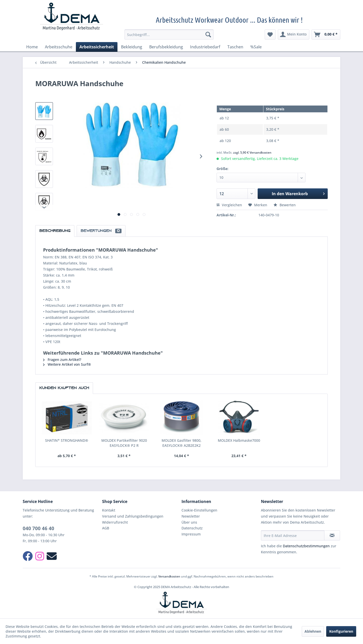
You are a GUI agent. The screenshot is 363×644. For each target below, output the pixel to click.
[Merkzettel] (270, 35)
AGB (106, 528)
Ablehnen (313, 631)
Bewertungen (101, 231)
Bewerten (285, 205)
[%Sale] (256, 47)
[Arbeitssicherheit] (97, 47)
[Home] (32, 47)
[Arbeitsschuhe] (59, 47)
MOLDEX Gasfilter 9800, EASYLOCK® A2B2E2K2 (181, 443)
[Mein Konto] (294, 35)
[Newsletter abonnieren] (332, 535)
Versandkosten (169, 576)
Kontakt (109, 510)
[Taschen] (235, 47)
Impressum (191, 534)
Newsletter (191, 516)
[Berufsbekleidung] (166, 47)
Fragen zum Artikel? (62, 360)
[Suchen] (208, 35)
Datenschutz (192, 528)
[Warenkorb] (326, 35)
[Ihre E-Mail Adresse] (293, 535)
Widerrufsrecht (115, 522)
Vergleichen (229, 205)
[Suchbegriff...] (169, 35)
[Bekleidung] (132, 47)
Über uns (189, 522)
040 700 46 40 (38, 528)
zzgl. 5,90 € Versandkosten (252, 152)
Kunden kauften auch (64, 388)
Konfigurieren (341, 631)
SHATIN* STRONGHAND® (67, 440)
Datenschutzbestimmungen (306, 546)
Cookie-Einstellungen (199, 510)
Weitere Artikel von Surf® (67, 364)
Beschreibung (55, 231)
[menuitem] (169, 35)
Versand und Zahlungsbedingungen (133, 516)
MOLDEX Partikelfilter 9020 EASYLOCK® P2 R (124, 443)
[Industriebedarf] (205, 47)
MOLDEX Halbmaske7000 (239, 440)
